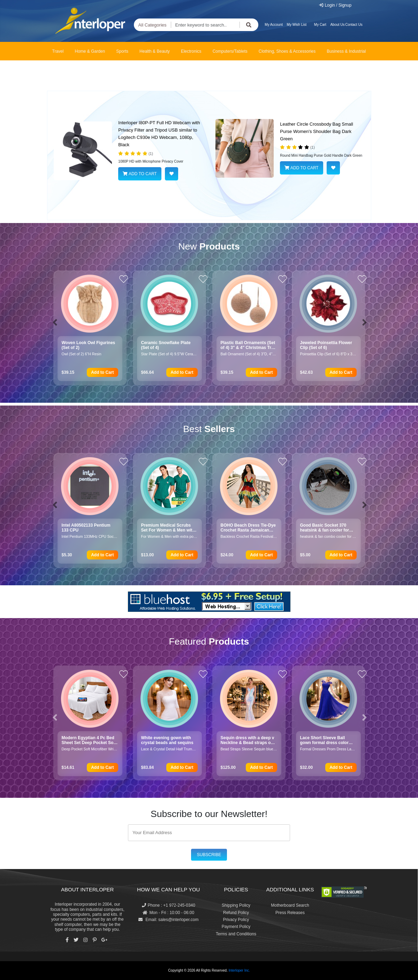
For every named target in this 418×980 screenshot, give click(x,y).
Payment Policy (236, 927)
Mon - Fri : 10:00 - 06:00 (168, 913)
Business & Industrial (346, 51)
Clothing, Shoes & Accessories (287, 51)
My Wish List (297, 25)
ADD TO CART (140, 174)
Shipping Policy (236, 905)
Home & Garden (90, 51)
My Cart (320, 25)
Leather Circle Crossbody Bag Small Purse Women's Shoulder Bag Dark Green (317, 131)
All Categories (153, 25)
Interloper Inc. (239, 970)
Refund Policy (236, 913)
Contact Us (354, 25)
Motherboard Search (290, 905)
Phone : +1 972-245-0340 (169, 905)
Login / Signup (335, 5)
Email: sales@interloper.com (169, 920)
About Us (337, 25)
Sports (122, 51)
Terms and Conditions (236, 934)
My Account (274, 25)
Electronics (191, 51)
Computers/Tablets (230, 51)
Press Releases (290, 913)
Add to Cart (102, 372)
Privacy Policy (236, 920)
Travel (58, 51)
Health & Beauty (155, 51)
